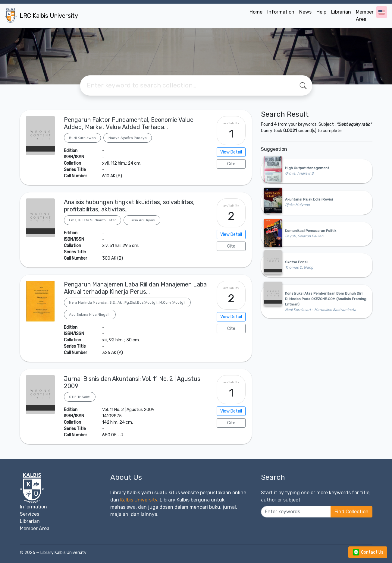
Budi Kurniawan (82, 138)
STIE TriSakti (80, 397)
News (305, 12)
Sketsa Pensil (297, 262)
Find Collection (351, 512)
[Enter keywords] (296, 512)
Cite (231, 164)
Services (30, 514)
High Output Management (307, 168)
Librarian (341, 12)
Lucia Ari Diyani (142, 220)
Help (321, 12)
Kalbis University (139, 500)
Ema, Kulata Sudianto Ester (93, 220)
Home (256, 12)
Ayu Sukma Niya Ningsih (90, 315)
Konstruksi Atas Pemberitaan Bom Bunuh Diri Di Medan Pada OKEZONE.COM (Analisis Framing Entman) (326, 299)
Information (281, 12)
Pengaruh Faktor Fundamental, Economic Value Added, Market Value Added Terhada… (129, 123)
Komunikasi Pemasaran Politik (311, 231)
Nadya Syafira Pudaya (128, 138)
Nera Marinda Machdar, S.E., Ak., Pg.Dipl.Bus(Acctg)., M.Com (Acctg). (127, 302)
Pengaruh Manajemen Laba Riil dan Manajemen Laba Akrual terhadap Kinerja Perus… (135, 288)
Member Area (365, 16)
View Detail (231, 152)
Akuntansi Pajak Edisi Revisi (309, 199)
